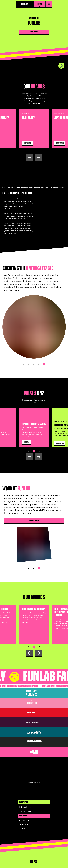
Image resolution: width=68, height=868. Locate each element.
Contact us (40, 5)
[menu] (49, 4)
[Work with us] (34, 521)
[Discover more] (34, 143)
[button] (24, 364)
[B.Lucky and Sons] (34, 742)
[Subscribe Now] (60, 443)
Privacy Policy (25, 807)
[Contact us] (34, 33)
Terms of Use (25, 811)
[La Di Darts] (34, 732)
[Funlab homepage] (25, 4)
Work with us (34, 521)
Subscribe (24, 829)
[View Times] (26, 442)
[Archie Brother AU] (34, 722)
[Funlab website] (34, 752)
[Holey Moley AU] (34, 693)
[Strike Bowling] (34, 713)
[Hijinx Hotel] (34, 703)
